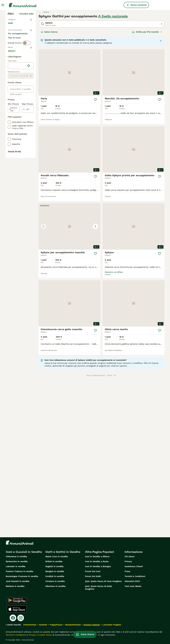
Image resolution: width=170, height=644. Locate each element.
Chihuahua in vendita (16, 557)
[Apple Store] (17, 609)
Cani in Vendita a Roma (97, 561)
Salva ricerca (49, 32)
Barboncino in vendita (17, 561)
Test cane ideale (133, 586)
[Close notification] (161, 41)
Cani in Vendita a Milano (97, 557)
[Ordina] (147, 32)
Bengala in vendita (55, 571)
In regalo (15, 43)
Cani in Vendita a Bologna (98, 566)
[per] (28, 186)
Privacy (128, 561)
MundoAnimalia (73, 625)
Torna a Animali (16, 19)
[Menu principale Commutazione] (3, 5)
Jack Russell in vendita (18, 581)
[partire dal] (14, 186)
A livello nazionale (113, 16)
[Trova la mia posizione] (29, 143)
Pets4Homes (30, 625)
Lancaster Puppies (112, 625)
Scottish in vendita (55, 576)
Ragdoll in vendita (54, 566)
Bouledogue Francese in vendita (22, 576)
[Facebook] (13, 618)
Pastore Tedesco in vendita (20, 571)
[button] (69, 226)
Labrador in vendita (16, 566)
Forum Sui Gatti (93, 576)
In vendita (15, 37)
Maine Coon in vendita (57, 557)
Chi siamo (130, 557)
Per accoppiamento (20, 50)
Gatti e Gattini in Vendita (63, 552)
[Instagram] (21, 618)
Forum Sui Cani (93, 571)
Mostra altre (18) (25, 128)
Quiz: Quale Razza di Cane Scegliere (103, 581)
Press (127, 571)
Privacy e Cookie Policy (40, 635)
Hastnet (43, 625)
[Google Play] (17, 600)
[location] (21, 143)
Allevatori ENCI (132, 581)
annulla (30, 65)
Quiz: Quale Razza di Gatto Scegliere (99, 588)
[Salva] (95, 100)
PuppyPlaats (56, 625)
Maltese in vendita (15, 586)
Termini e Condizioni (135, 576)
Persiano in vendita (55, 581)
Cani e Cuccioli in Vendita (24, 552)
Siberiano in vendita (55, 586)
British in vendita (54, 561)
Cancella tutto (26, 14)
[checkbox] (9, 79)
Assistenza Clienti (134, 566)
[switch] (27, 61)
